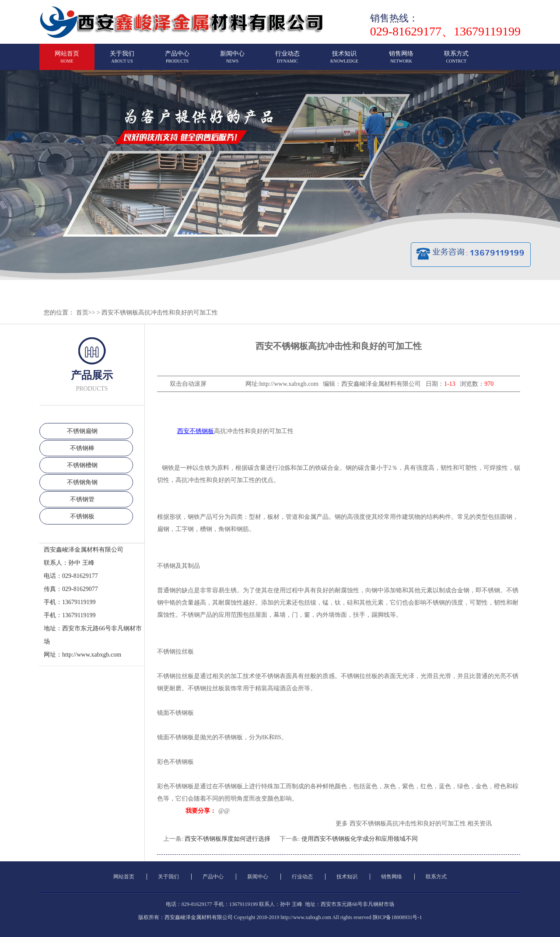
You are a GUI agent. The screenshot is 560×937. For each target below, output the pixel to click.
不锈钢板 (82, 516)
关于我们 (122, 61)
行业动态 (287, 61)
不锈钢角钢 (82, 482)
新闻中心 (232, 61)
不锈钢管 (82, 499)
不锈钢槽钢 (82, 465)
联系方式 (456, 61)
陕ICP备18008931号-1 (397, 917)
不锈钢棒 (82, 448)
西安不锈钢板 (196, 431)
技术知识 (344, 61)
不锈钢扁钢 (82, 431)
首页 (82, 313)
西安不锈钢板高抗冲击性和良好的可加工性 (160, 313)
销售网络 (401, 61)
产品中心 (177, 61)
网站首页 (67, 61)
